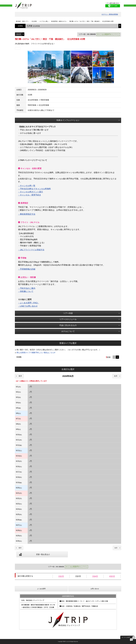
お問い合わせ (95, 589)
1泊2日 (61, 576)
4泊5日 (112, 576)
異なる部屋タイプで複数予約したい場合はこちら (35, 353)
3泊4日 (95, 576)
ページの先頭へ (128, 637)
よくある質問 (41, 589)
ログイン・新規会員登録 (110, 14)
